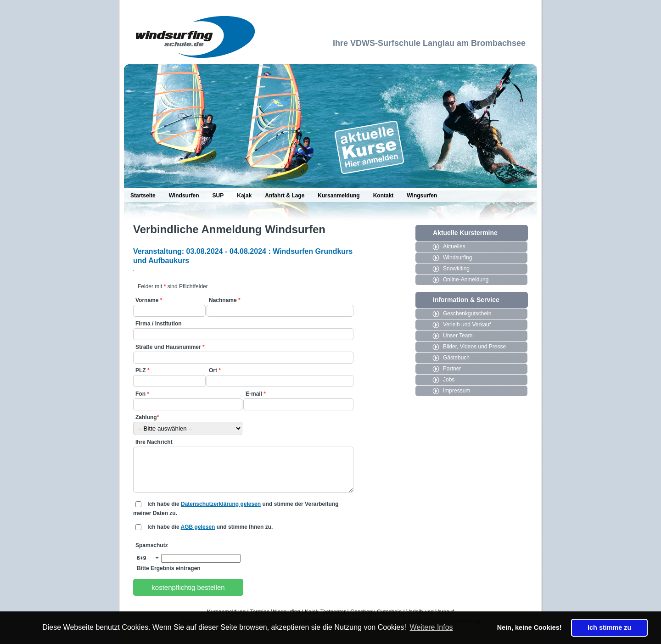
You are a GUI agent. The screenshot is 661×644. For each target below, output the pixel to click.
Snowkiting (456, 269)
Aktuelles (454, 246)
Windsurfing (457, 258)
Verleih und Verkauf (467, 325)
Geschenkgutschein (467, 314)
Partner (452, 369)
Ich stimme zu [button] (609, 627)
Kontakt (384, 196)
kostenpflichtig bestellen (188, 587)
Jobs (449, 380)
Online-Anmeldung (466, 280)
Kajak (244, 196)
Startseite (143, 196)
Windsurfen (184, 196)
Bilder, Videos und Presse (474, 347)
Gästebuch (456, 358)
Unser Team (458, 336)
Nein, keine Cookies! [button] (529, 627)
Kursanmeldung (339, 196)
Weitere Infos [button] (431, 627)
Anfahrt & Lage (285, 196)
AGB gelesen (198, 527)
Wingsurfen (422, 196)
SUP (218, 196)
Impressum (457, 391)
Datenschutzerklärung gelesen (221, 504)
